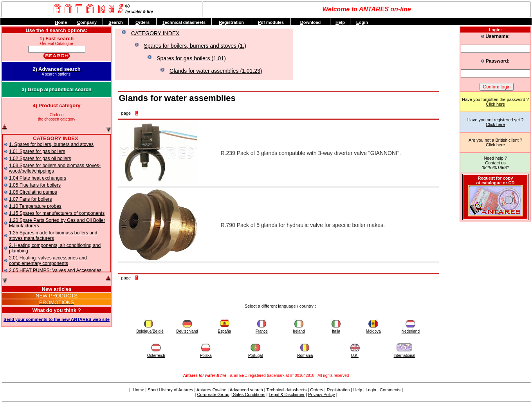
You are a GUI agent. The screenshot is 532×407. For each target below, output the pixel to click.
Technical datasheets (286, 390)
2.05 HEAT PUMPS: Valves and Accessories (55, 270)
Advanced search (246, 390)
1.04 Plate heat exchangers (38, 178)
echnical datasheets (184, 22)
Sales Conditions (249, 394)
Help (358, 390)
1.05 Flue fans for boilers (35, 185)
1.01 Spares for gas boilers (37, 151)
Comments (390, 390)
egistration (231, 22)
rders (142, 22)
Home (138, 390)
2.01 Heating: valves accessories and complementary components (48, 261)
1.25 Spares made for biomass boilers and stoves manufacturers (53, 236)
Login (371, 390)
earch (116, 22)
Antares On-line (211, 390)
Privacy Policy (321, 394)
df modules (271, 22)
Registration (338, 390)
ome (61, 22)
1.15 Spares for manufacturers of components (57, 213)
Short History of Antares (170, 390)
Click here (495, 104)
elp (340, 22)
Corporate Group (213, 394)
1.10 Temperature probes (35, 206)
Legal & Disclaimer (287, 394)
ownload (311, 22)
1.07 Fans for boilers (30, 199)
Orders (317, 390)
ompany (87, 22)
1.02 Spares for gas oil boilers (40, 158)
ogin (362, 22)
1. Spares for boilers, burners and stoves (51, 144)
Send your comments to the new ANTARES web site (57, 319)
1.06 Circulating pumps (33, 192)
